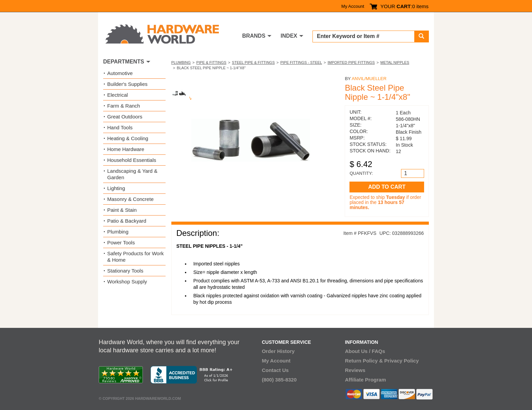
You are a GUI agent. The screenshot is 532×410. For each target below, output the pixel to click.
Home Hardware (126, 149)
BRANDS (254, 36)
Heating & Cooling (128, 138)
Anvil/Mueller (369, 79)
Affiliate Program (366, 380)
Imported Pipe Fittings (351, 62)
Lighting (116, 188)
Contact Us (275, 370)
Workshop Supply (127, 282)
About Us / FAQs (365, 351)
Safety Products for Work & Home (135, 257)
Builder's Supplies (127, 84)
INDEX (289, 36)
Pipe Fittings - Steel (301, 62)
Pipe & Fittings (212, 62)
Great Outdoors (125, 117)
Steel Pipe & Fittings (253, 62)
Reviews (355, 370)
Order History (278, 351)
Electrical (118, 95)
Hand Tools (120, 127)
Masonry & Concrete (130, 199)
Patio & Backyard (127, 221)
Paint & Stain (122, 210)
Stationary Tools (125, 271)
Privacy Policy (402, 361)
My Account (353, 6)
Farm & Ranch (124, 106)
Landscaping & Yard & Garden (132, 174)
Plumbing (181, 62)
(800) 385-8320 (279, 380)
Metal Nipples (395, 62)
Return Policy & (364, 361)
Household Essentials (132, 160)
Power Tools (121, 243)
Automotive (120, 73)
